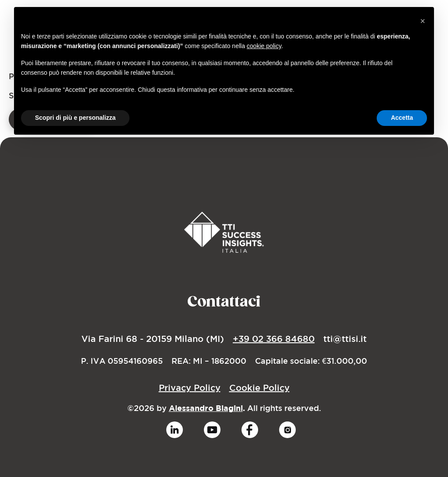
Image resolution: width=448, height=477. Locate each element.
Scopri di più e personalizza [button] (75, 118)
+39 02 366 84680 (274, 339)
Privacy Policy (190, 388)
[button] (423, 21)
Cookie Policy (259, 388)
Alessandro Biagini (206, 408)
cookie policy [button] (264, 46)
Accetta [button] (402, 118)
